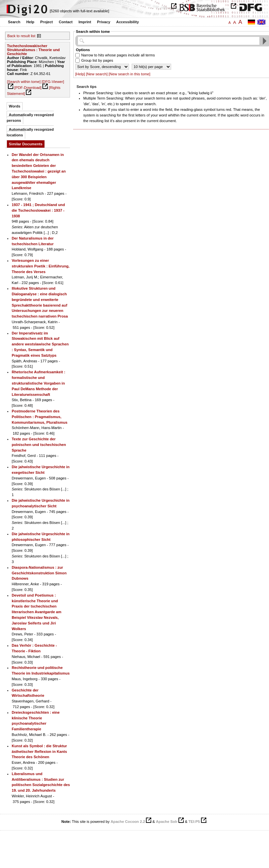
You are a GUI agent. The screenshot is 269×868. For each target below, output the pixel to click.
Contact (66, 22)
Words (15, 106)
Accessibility (127, 22)
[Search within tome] (24, 82)
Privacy (104, 22)
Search (14, 22)
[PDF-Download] (28, 88)
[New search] (97, 74)
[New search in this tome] (129, 74)
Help (30, 22)
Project (46, 22)
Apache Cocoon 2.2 (128, 822)
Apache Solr (167, 822)
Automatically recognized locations (30, 132)
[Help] (80, 74)
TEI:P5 (194, 822)
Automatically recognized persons (30, 118)
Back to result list (21, 36)
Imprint (85, 22)
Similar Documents (26, 144)
